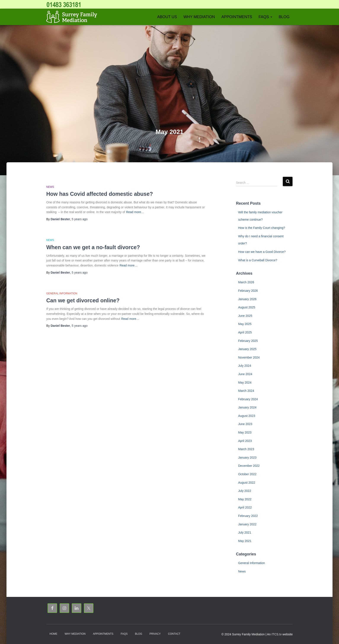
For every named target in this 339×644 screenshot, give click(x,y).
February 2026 (248, 291)
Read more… (135, 212)
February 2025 (248, 341)
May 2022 (245, 499)
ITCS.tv (277, 634)
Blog (284, 17)
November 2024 (249, 357)
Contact (174, 634)
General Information (62, 293)
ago (80, 219)
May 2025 (245, 324)
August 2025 (247, 307)
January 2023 (247, 457)
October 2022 (247, 474)
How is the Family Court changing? (262, 228)
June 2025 (245, 316)
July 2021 (245, 532)
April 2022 (245, 507)
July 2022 (245, 491)
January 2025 (247, 349)
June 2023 (245, 424)
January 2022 (247, 524)
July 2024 (245, 366)
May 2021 (245, 541)
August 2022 (247, 483)
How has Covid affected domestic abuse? (100, 194)
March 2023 (246, 449)
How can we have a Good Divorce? (262, 252)
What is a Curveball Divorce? (258, 260)
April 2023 (245, 441)
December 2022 (249, 466)
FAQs (265, 17)
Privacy (155, 634)
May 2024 (245, 383)
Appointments (237, 17)
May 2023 (245, 432)
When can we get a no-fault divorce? (93, 247)
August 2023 (247, 416)
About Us (167, 17)
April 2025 (245, 332)
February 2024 (248, 399)
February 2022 (248, 516)
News (50, 187)
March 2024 (246, 391)
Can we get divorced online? (83, 300)
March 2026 (246, 282)
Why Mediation (199, 17)
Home (53, 634)
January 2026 (247, 299)
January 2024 (247, 407)
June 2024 (245, 374)
